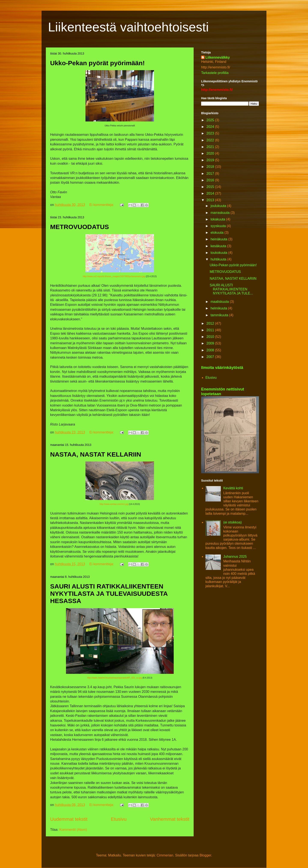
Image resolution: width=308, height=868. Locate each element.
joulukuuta (219, 206)
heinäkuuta (219, 239)
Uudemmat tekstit (69, 819)
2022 (211, 140)
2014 (211, 193)
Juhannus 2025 (235, 557)
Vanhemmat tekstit (170, 819)
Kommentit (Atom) (73, 830)
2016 (211, 180)
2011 (211, 330)
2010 (211, 337)
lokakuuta (218, 219)
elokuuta (218, 233)
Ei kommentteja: (102, 205)
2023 (211, 133)
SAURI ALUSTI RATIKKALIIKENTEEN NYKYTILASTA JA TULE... (231, 289)
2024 (211, 127)
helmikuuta (219, 308)
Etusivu (119, 819)
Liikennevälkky (218, 57)
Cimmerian (165, 855)
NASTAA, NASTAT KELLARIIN (96, 454)
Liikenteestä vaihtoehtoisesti (128, 27)
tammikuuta (220, 315)
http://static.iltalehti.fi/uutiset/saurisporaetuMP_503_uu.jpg (115, 678)
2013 (211, 200)
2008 (211, 350)
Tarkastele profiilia (215, 73)
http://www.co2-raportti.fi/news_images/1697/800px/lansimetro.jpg (114, 276)
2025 (211, 120)
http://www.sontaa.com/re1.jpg (114, 504)
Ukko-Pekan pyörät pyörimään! (97, 63)
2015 (211, 187)
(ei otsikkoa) (232, 522)
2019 (211, 160)
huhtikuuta (219, 259)
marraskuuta (221, 213)
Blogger (205, 855)
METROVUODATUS (79, 227)
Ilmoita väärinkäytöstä (222, 367)
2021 (211, 147)
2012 (211, 323)
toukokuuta (219, 253)
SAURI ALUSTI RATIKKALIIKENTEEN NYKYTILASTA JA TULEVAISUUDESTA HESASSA (109, 594)
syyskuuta (219, 226)
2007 (211, 357)
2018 (211, 167)
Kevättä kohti (233, 488)
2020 (211, 153)
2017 (211, 174)
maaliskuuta (220, 302)
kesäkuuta (219, 246)
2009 (211, 343)
